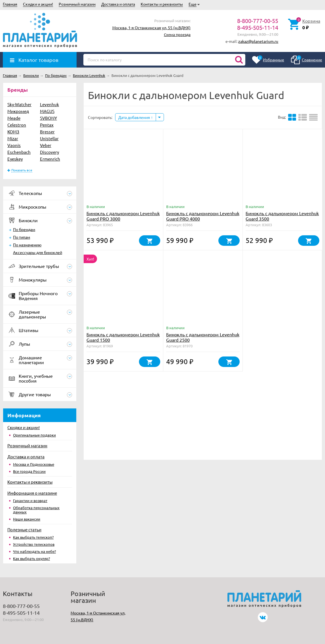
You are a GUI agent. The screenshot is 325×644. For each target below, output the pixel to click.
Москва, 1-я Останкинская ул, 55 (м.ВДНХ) (151, 28)
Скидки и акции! (38, 4)
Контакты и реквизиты (162, 4)
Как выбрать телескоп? (33, 537)
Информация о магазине (32, 493)
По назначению (27, 245)
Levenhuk (49, 104)
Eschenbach (19, 152)
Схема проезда (177, 34)
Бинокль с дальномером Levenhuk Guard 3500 (282, 216)
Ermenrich (50, 159)
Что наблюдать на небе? (34, 551)
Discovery (49, 152)
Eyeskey (15, 159)
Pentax (47, 125)
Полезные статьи (24, 529)
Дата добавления (136, 117)
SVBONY (48, 118)
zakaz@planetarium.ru (258, 41)
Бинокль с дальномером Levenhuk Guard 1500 (123, 337)
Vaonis (14, 145)
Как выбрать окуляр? (31, 558)
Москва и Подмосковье (34, 464)
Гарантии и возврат (30, 501)
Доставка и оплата (118, 4)
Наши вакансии (27, 519)
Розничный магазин (77, 4)
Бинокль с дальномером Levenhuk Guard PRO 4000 (203, 216)
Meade (14, 118)
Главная (10, 4)
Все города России (29, 471)
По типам (22, 237)
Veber (46, 145)
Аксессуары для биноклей (38, 252)
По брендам (24, 229)
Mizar (13, 138)
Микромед (18, 111)
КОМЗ (13, 132)
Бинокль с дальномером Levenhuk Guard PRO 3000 (123, 216)
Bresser (47, 132)
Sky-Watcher (19, 104)
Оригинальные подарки (34, 435)
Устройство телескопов (34, 544)
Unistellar (49, 138)
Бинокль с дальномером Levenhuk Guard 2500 (203, 337)
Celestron (17, 125)
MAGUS (47, 111)
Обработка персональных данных (36, 510)
